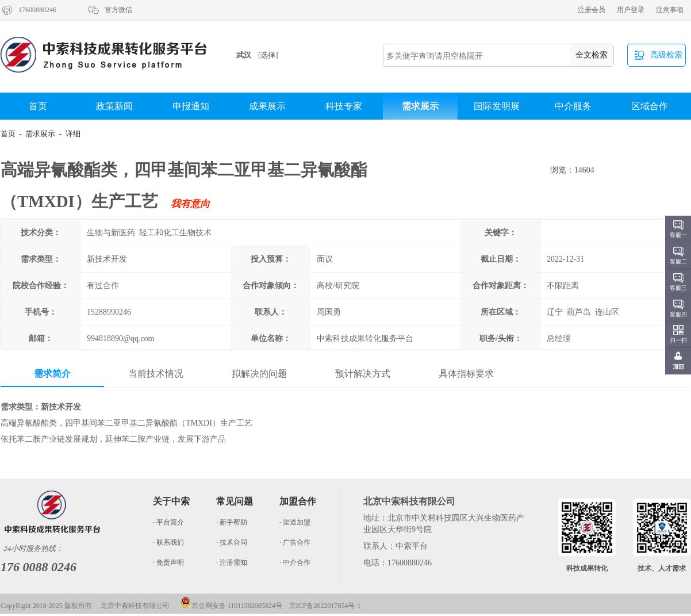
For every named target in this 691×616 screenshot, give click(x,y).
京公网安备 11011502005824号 (231, 606)
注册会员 (592, 10)
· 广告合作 (295, 542)
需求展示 (420, 106)
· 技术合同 (232, 542)
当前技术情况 (156, 374)
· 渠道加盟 (295, 522)
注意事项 (670, 10)
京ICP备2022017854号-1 (325, 606)
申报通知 (191, 106)
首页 (38, 106)
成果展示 (267, 106)
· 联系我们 (168, 542)
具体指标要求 (466, 374)
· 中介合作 (295, 563)
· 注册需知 (232, 563)
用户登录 (631, 10)
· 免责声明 (168, 563)
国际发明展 (497, 106)
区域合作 (650, 106)
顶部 (678, 367)
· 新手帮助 (232, 522)
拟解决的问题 (259, 374)
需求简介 (52, 374)
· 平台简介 (168, 522)
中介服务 (573, 106)
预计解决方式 (363, 374)
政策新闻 (114, 106)
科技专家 (344, 106)
